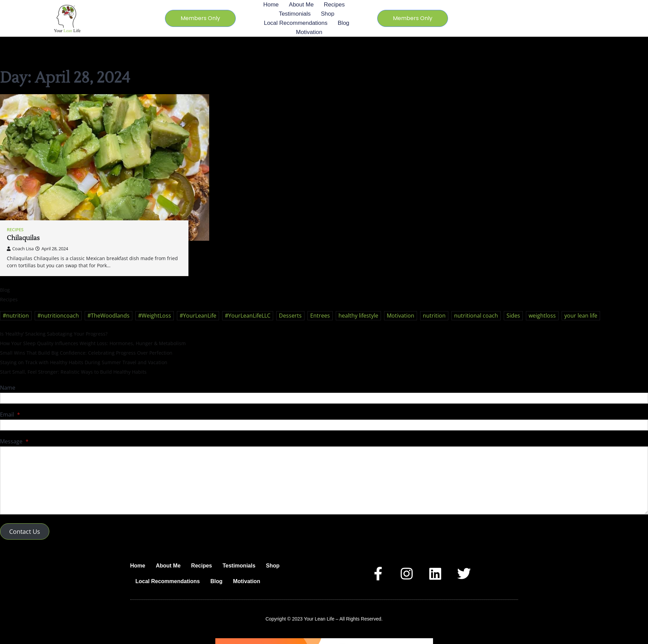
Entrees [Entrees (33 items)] (320, 316)
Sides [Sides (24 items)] (513, 316)
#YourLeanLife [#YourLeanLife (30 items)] (198, 316)
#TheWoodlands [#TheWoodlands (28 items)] (109, 316)
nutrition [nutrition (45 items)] (434, 316)
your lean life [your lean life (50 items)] (581, 316)
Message (14, 441)
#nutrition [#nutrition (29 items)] (16, 316)
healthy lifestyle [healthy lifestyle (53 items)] (358, 316)
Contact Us (25, 531)
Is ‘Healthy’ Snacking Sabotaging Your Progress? (54, 334)
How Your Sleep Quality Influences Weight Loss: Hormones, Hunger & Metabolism (93, 343)
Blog (344, 23)
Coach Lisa (20, 249)
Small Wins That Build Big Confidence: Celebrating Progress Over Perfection (86, 353)
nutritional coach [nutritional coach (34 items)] (476, 316)
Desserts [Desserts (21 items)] (290, 316)
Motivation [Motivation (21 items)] (401, 316)
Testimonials (295, 14)
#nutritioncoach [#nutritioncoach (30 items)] (58, 316)
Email (10, 414)
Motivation (309, 32)
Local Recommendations (296, 23)
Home (271, 5)
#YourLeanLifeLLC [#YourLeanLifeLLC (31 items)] (248, 316)
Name (8, 388)
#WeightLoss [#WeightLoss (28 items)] (155, 316)
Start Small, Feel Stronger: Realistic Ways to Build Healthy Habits (73, 372)
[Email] (324, 425)
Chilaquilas (23, 238)
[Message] (324, 480)
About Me (301, 5)
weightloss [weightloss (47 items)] (542, 316)
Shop (328, 14)
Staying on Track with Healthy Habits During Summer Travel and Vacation (84, 362)
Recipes (334, 5)
